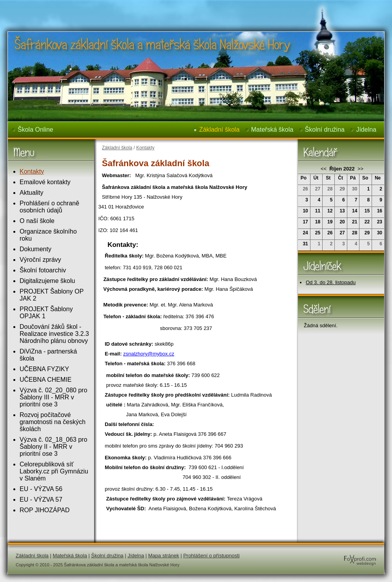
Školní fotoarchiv (43, 270)
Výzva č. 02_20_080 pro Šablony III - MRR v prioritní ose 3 (54, 397)
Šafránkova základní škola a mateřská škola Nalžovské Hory (140, 5)
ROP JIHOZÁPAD (44, 510)
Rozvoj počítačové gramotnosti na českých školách (53, 422)
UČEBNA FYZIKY (44, 369)
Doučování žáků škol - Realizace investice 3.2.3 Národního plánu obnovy (54, 334)
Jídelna (366, 130)
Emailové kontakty (45, 182)
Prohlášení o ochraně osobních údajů (49, 207)
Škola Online (35, 130)
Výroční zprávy (40, 260)
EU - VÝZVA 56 (41, 489)
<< (324, 169)
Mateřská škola (272, 130)
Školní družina (325, 130)
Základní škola (219, 130)
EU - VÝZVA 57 (41, 500)
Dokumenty (35, 249)
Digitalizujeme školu (47, 281)
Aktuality (31, 193)
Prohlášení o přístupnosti (211, 556)
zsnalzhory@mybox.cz (149, 354)
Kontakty (32, 171)
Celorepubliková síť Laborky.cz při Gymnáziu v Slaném (54, 471)
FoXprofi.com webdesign (337, 553)
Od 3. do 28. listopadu (331, 282)
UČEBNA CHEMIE (45, 380)
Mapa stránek (164, 556)
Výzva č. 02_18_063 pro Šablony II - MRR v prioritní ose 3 (54, 447)
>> (360, 169)
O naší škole (37, 221)
